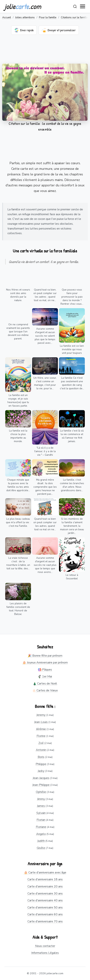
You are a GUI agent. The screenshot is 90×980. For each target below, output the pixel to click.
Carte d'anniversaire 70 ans (45, 921)
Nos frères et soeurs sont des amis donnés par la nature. (18, 295)
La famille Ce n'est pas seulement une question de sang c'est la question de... (72, 383)
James (41, 806)
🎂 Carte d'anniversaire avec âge (45, 872)
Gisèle (41, 848)
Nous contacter (45, 946)
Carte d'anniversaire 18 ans (45, 879)
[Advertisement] (45, 52)
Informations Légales (45, 953)
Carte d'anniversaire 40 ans (45, 900)
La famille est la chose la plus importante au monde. (18, 436)
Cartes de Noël (45, 684)
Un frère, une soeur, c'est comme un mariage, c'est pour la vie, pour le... (45, 383)
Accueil (7, 17)
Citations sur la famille (74, 17)
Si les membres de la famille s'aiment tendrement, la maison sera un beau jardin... (72, 526)
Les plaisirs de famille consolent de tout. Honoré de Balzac (18, 609)
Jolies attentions (25, 17)
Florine (41, 736)
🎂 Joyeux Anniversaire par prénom (45, 663)
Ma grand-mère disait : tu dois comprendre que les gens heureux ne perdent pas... (45, 487)
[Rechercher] (75, 7)
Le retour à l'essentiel (72, 577)
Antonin (41, 750)
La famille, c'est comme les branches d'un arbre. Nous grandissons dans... (72, 485)
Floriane (41, 827)
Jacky (41, 771)
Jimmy (41, 799)
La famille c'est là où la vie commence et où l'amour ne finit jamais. (72, 436)
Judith (41, 841)
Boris (41, 757)
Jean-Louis (41, 722)
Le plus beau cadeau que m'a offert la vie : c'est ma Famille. (18, 522)
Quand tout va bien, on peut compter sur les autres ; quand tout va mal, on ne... (45, 295)
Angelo (41, 834)
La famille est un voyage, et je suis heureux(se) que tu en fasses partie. (18, 400)
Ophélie (41, 792)
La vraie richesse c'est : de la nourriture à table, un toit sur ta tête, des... (18, 563)
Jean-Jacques (41, 778)
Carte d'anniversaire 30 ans (45, 894)
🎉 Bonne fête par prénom (45, 656)
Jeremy (41, 715)
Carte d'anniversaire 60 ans (45, 914)
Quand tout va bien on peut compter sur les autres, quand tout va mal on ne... (45, 524)
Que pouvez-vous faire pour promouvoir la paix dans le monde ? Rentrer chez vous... (72, 297)
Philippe (41, 764)
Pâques (45, 670)
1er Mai (45, 676)
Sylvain (41, 813)
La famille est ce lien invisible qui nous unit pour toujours (72, 349)
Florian (41, 820)
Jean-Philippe (41, 785)
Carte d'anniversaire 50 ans (45, 907)
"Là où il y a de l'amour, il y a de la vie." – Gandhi (45, 451)
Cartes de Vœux (45, 690)
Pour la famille (48, 17)
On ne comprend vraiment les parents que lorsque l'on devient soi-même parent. (18, 332)
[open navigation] (83, 7)
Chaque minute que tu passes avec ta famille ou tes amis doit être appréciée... (18, 485)
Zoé (41, 743)
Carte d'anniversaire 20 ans (45, 886)
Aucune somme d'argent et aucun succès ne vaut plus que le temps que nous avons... (45, 565)
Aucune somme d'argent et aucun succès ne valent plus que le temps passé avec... (45, 336)
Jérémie (41, 729)
